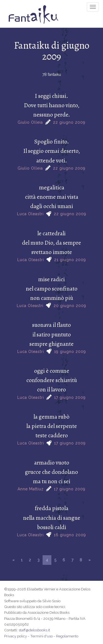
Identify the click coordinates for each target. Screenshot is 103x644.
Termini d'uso (41, 636)
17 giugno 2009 (70, 397)
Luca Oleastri (30, 214)
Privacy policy (16, 636)
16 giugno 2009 (70, 535)
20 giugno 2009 (70, 306)
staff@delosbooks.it (34, 630)
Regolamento (67, 636)
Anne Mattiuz (31, 489)
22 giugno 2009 (69, 122)
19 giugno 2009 (70, 352)
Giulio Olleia (30, 122)
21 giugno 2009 (70, 260)
